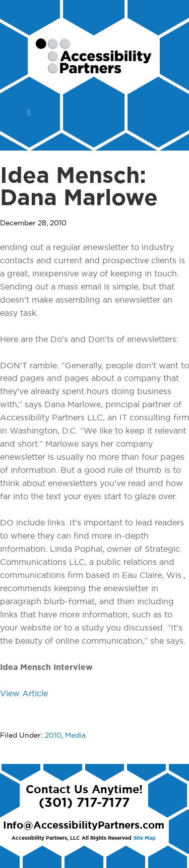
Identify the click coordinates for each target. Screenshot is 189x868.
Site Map (145, 838)
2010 (53, 736)
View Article (24, 694)
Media (75, 736)
